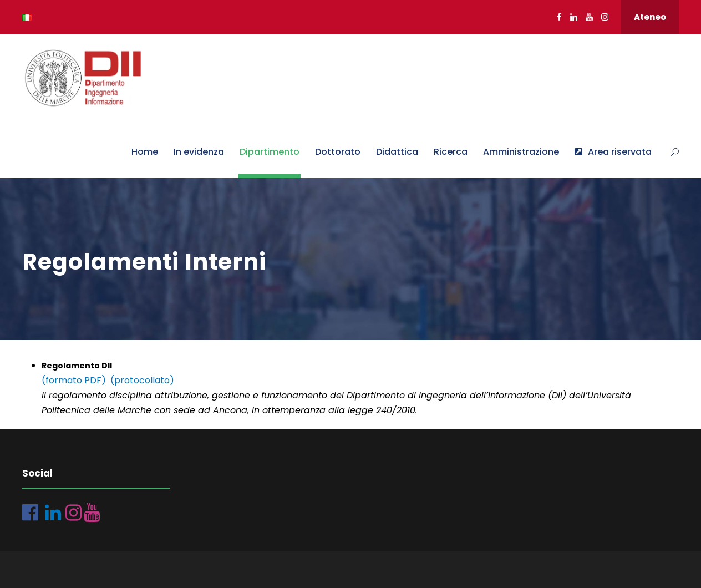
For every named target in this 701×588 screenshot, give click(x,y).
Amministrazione (521, 152)
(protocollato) (142, 380)
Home (145, 152)
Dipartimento (270, 152)
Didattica (397, 152)
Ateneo (650, 17)
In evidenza (199, 152)
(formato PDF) (74, 380)
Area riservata (613, 152)
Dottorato (338, 152)
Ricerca (451, 152)
